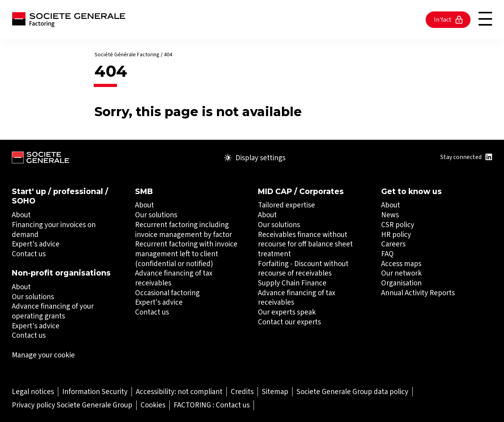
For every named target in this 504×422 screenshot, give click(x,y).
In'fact (448, 19)
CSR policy (398, 225)
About (21, 215)
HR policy (396, 234)
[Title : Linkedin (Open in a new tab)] (489, 157)
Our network (401, 273)
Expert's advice (36, 244)
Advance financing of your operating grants (53, 311)
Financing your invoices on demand (54, 230)
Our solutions (33, 297)
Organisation (401, 283)
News (390, 215)
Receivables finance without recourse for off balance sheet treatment (305, 244)
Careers (393, 244)
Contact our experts (289, 322)
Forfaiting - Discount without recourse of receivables (303, 268)
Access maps (401, 264)
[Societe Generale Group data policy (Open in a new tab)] (352, 391)
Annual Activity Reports (418, 293)
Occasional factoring (167, 293)
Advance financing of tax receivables (174, 278)
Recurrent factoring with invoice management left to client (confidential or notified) (186, 254)
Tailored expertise (286, 205)
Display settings (255, 158)
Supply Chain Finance (292, 283)
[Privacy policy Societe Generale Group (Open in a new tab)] (72, 405)
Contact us (29, 254)
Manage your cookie (43, 355)
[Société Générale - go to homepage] (69, 20)
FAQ (387, 254)
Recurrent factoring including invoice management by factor (183, 230)
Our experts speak (287, 312)
